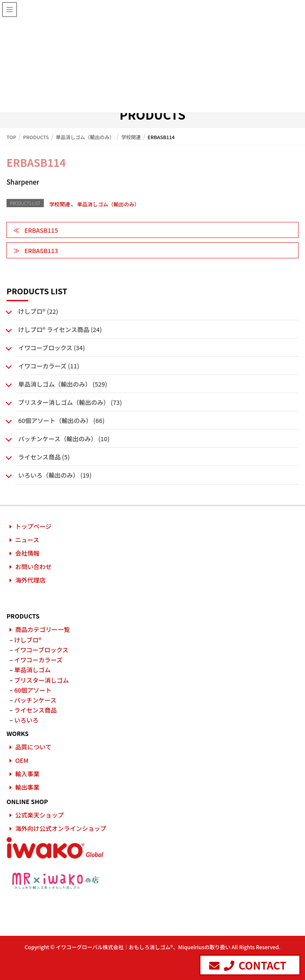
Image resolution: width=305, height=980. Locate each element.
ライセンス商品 (36, 710)
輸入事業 (27, 774)
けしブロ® (28, 640)
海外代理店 (30, 580)
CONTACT (248, 965)
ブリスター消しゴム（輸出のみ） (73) (70, 402)
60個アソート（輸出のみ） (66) (61, 420)
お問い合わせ (33, 567)
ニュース (27, 540)
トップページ (33, 526)
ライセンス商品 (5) (44, 457)
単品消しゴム (33, 670)
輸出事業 (27, 787)
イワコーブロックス (41, 650)
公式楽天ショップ (39, 815)
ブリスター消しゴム (42, 680)
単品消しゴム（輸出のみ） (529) (63, 384)
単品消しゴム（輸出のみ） (108, 204)
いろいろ (26, 720)
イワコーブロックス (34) (52, 348)
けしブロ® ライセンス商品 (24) (60, 329)
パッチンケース (35, 700)
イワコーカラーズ (38, 660)
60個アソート (33, 690)
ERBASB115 (41, 230)
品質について (33, 747)
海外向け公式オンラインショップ (61, 828)
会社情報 (27, 553)
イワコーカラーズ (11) (49, 366)
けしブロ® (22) (38, 311)
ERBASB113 (41, 251)
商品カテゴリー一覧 (43, 629)
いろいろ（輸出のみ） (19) (55, 475)
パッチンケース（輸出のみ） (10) (64, 439)
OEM (22, 760)
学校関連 (59, 204)
